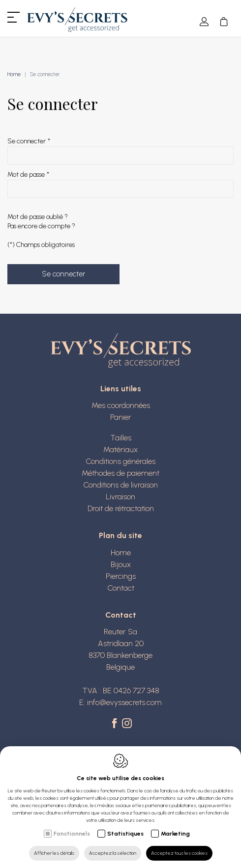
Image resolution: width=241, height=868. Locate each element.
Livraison (120, 497)
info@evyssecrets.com (124, 702)
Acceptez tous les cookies (179, 853)
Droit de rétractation (121, 508)
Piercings (121, 576)
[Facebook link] (116, 724)
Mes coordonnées (121, 405)
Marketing (175, 834)
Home (14, 74)
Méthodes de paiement (120, 473)
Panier (121, 417)
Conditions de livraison (120, 485)
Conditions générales (120, 461)
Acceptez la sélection (113, 853)
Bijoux (121, 564)
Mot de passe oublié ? (38, 217)
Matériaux (120, 449)
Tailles (121, 438)
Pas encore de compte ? (41, 226)
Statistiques (125, 834)
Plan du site (120, 535)
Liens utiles (121, 389)
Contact (121, 588)
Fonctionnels (72, 834)
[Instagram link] (127, 724)
